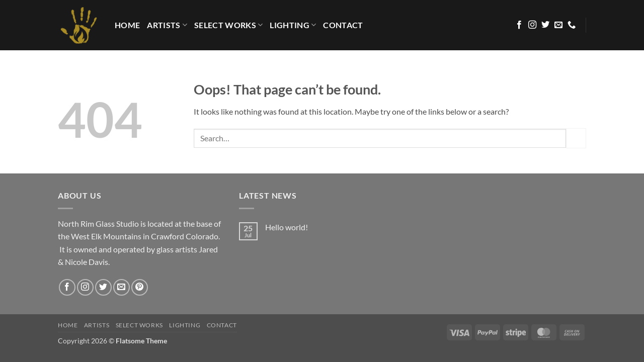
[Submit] (576, 138)
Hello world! (287, 227)
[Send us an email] (558, 25)
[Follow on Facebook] (519, 25)
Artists (167, 25)
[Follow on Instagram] (532, 25)
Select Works (228, 25)
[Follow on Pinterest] (140, 287)
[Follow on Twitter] (545, 25)
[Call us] (572, 25)
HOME (127, 25)
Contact (343, 25)
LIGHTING (293, 25)
